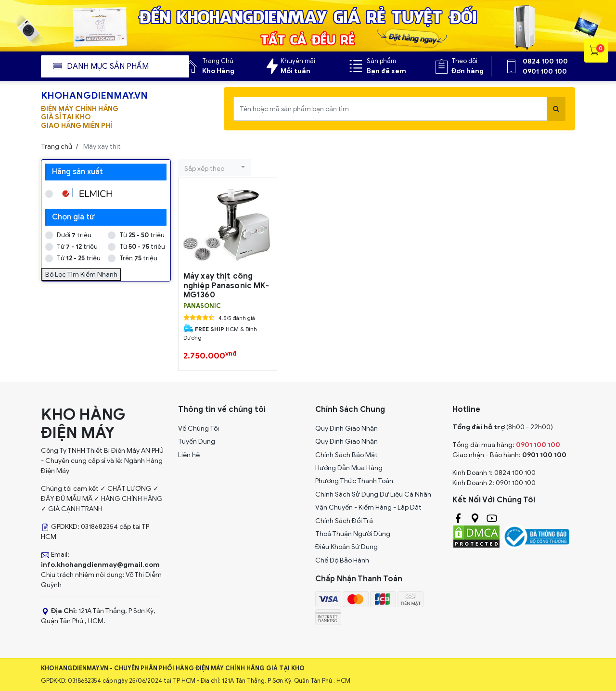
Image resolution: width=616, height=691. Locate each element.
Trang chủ (57, 147)
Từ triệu (142, 235)
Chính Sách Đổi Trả (344, 521)
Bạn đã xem (386, 71)
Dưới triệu (74, 235)
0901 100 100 (545, 71)
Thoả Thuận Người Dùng (353, 534)
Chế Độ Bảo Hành (342, 560)
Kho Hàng (218, 71)
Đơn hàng (468, 71)
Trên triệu (138, 258)
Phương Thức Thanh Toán (354, 481)
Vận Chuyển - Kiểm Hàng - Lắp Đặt (368, 507)
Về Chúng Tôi (199, 429)
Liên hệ (189, 455)
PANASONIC (202, 306)
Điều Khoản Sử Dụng (346, 547)
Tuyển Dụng (197, 441)
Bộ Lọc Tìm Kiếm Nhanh (81, 275)
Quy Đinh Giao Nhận (346, 429)
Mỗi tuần (295, 71)
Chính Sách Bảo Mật (346, 455)
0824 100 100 (545, 61)
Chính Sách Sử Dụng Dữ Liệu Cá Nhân (373, 494)
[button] (215, 168)
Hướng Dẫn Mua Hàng (349, 468)
